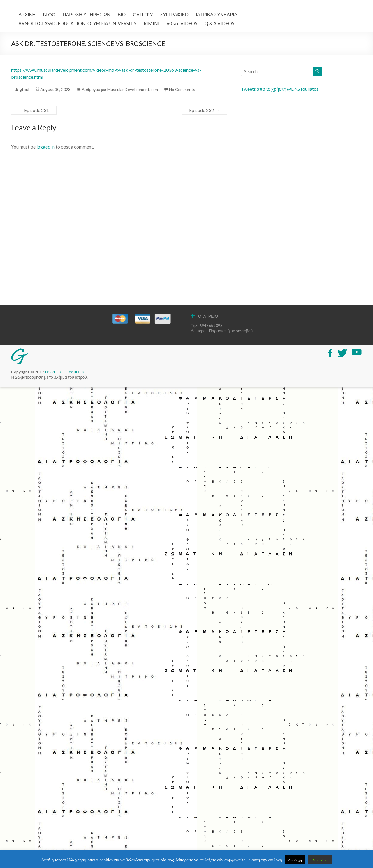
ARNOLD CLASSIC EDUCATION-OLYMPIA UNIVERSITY (77, 23)
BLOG (49, 14)
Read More (320, 860)
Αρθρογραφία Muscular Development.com (120, 89)
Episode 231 (34, 110)
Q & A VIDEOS (219, 23)
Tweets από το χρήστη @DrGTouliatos (280, 89)
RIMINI (152, 23)
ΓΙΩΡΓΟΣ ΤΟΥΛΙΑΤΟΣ (65, 372)
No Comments (182, 89)
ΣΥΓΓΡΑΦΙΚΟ (174, 14)
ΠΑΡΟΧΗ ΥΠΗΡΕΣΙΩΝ (87, 14)
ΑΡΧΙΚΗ (27, 14)
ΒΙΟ (122, 14)
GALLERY (143, 14)
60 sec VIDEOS (182, 23)
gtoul (24, 89)
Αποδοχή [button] (295, 860)
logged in (46, 147)
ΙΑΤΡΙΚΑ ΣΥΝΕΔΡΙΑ (217, 14)
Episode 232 (204, 110)
